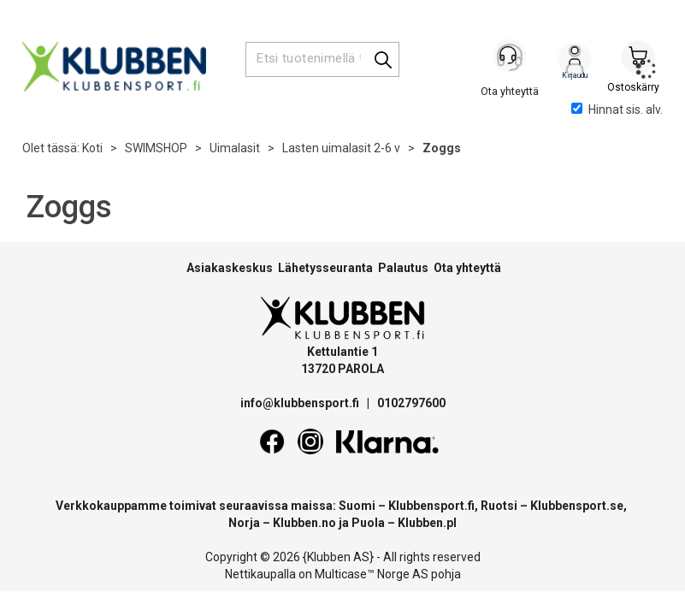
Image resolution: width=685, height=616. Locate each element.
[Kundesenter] (511, 59)
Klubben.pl (427, 523)
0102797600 (411, 403)
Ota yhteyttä (467, 268)
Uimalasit (235, 148)
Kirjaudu (575, 61)
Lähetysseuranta (325, 268)
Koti (92, 148)
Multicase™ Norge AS (372, 574)
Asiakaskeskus (230, 268)
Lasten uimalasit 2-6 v (341, 148)
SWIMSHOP (156, 148)
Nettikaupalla (260, 574)
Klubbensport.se (577, 506)
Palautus (403, 268)
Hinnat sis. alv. (617, 110)
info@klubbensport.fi (301, 403)
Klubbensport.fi (431, 506)
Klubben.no (304, 523)
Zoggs (442, 148)
